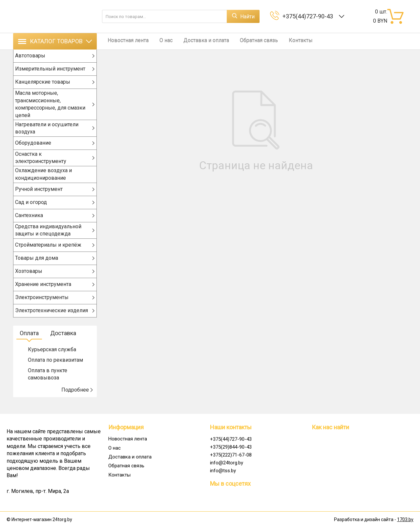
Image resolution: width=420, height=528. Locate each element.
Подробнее (77, 399)
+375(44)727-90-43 (309, 16)
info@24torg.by (227, 463)
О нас (161, 41)
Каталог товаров (55, 41)
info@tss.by (223, 471)
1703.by (405, 520)
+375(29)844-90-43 (231, 447)
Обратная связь (248, 41)
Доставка (63, 342)
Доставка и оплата (198, 41)
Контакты (288, 41)
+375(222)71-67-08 (231, 455)
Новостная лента (126, 41)
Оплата (29, 342)
